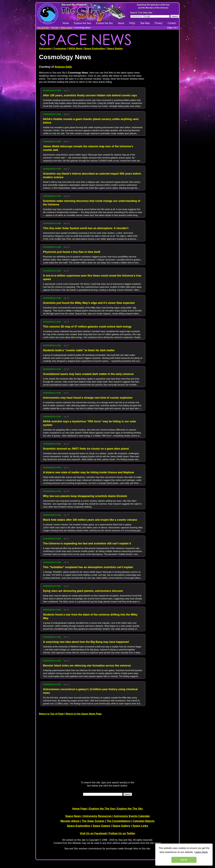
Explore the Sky (105, 23)
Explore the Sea (83, 23)
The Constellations (119, 821)
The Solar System (93, 821)
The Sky (55, 28)
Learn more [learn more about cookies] (201, 852)
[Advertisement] (163, 127)
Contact (172, 23)
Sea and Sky (43, 28)
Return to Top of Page (51, 714)
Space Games (101, 826)
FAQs (132, 23)
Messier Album (70, 821)
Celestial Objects (144, 821)
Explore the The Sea (102, 809)
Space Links (140, 826)
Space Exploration (95, 49)
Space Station (115, 49)
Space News (66, 28)
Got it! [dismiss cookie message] (184, 860)
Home (66, 23)
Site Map (145, 23)
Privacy (159, 23)
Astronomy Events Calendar (132, 816)
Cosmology (60, 49)
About (121, 23)
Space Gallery (121, 826)
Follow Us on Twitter (122, 833)
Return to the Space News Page (84, 714)
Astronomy (45, 49)
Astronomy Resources (97, 816)
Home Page (80, 809)
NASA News (75, 49)
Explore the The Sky (130, 809)
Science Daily (63, 67)
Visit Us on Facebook (93, 833)
